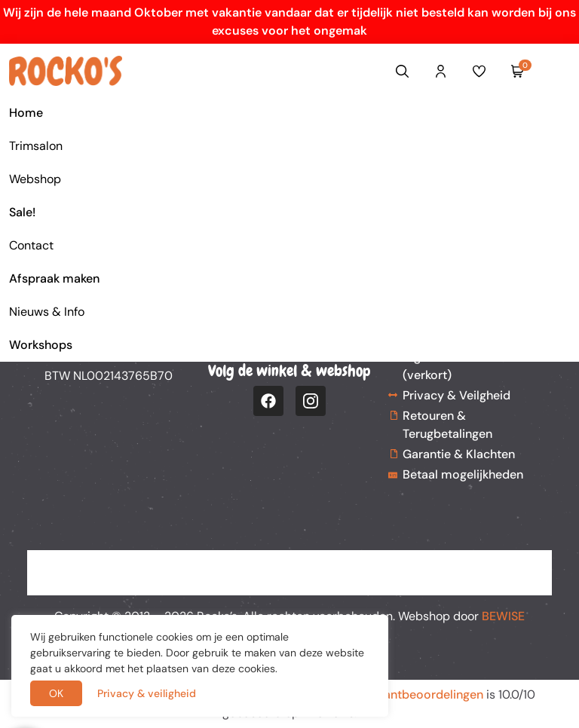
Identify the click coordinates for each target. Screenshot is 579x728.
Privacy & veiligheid (147, 693)
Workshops (41, 345)
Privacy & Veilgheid (456, 395)
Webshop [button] (35, 179)
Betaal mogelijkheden (463, 474)
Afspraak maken (54, 278)
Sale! (22, 212)
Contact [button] (31, 245)
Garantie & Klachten (459, 454)
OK (56, 693)
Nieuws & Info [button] (47, 312)
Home (26, 113)
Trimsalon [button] (36, 146)
